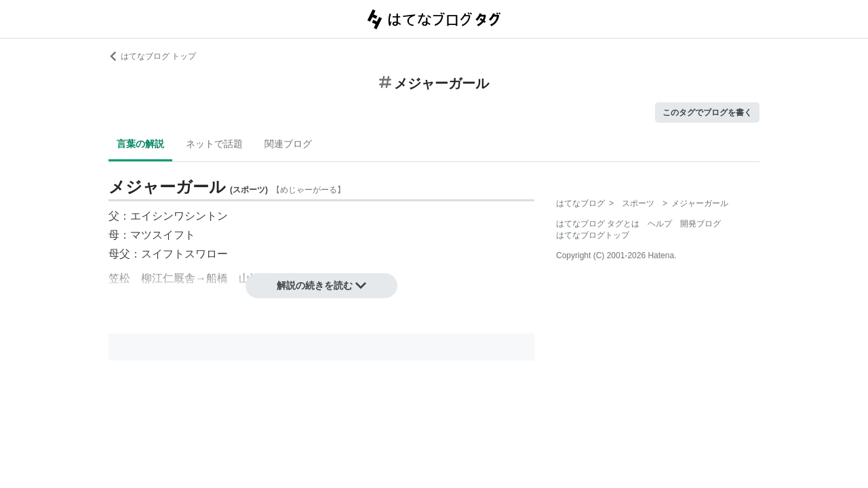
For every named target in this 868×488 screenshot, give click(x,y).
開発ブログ (701, 224)
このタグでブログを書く (707, 113)
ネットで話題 (214, 144)
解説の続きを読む (321, 285)
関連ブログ (288, 144)
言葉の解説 (140, 144)
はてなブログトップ (593, 235)
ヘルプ (660, 224)
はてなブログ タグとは (598, 224)
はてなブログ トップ (152, 56)
